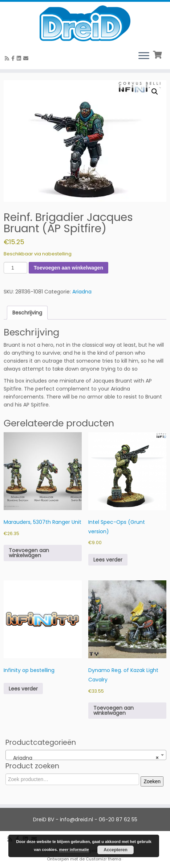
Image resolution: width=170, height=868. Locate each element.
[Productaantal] (15, 268)
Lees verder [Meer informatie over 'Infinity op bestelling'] (23, 689)
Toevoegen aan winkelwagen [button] (29, 553)
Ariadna (82, 292)
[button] (155, 92)
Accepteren (115, 850)
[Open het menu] (144, 56)
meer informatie (74, 850)
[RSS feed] (8, 58)
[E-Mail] (27, 58)
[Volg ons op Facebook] (14, 58)
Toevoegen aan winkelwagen (68, 268)
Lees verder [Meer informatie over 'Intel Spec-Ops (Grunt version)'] (108, 560)
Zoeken (152, 781)
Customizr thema (104, 859)
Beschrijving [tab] (27, 313)
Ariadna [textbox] (84, 758)
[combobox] (86, 755)
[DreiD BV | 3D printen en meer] (85, 23)
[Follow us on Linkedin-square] (20, 58)
